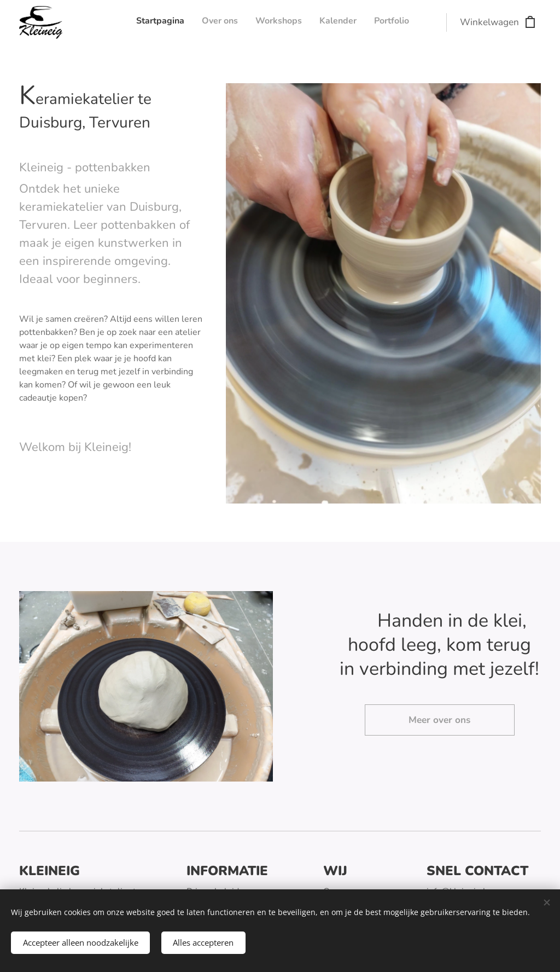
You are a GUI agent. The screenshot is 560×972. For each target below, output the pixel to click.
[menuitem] (342, 22)
